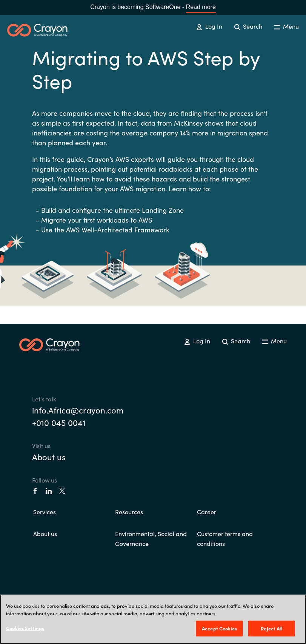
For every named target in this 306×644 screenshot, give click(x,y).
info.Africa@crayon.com (78, 410)
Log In (209, 26)
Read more (201, 7)
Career (207, 512)
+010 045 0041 (59, 422)
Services (45, 512)
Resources (129, 512)
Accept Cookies (219, 628)
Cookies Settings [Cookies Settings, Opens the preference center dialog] (25, 628)
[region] (153, 619)
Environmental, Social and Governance (151, 538)
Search (248, 26)
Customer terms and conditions (225, 538)
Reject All (271, 628)
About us (49, 457)
